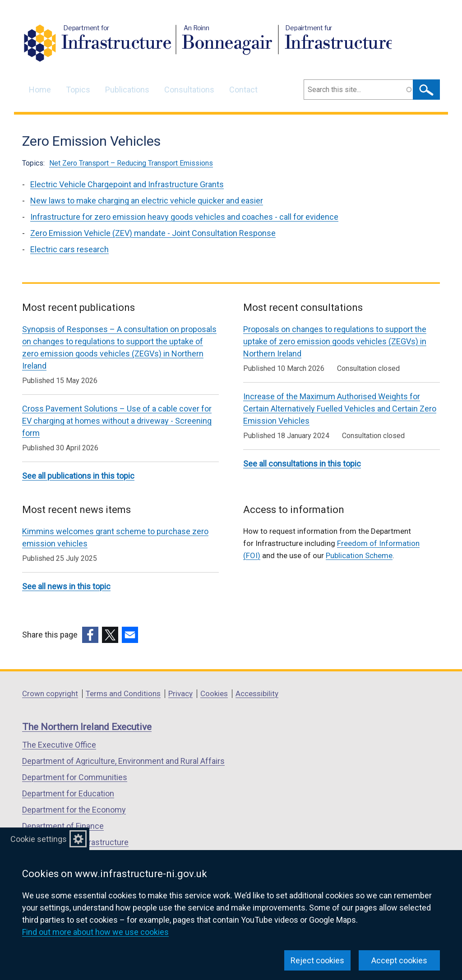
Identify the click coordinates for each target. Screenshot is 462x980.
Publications (127, 90)
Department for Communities (75, 777)
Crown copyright (50, 693)
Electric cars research (69, 249)
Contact (243, 90)
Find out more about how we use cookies (95, 932)
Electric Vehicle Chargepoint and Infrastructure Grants (127, 184)
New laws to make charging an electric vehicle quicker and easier (147, 201)
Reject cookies (317, 960)
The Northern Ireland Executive (87, 727)
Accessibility (257, 693)
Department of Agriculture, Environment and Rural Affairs (123, 761)
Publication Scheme (359, 555)
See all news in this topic (66, 586)
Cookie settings (39, 839)
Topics (78, 90)
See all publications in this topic (78, 476)
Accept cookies (399, 960)
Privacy (180, 693)
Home (40, 90)
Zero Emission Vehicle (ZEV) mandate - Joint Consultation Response (153, 233)
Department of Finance (63, 826)
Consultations (189, 90)
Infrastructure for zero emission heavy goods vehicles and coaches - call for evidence (184, 217)
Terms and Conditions (123, 693)
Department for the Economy (74, 810)
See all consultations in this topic (302, 464)
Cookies (214, 693)
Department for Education (68, 793)
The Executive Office (59, 745)
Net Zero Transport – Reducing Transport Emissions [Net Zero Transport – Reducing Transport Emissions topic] (131, 163)
